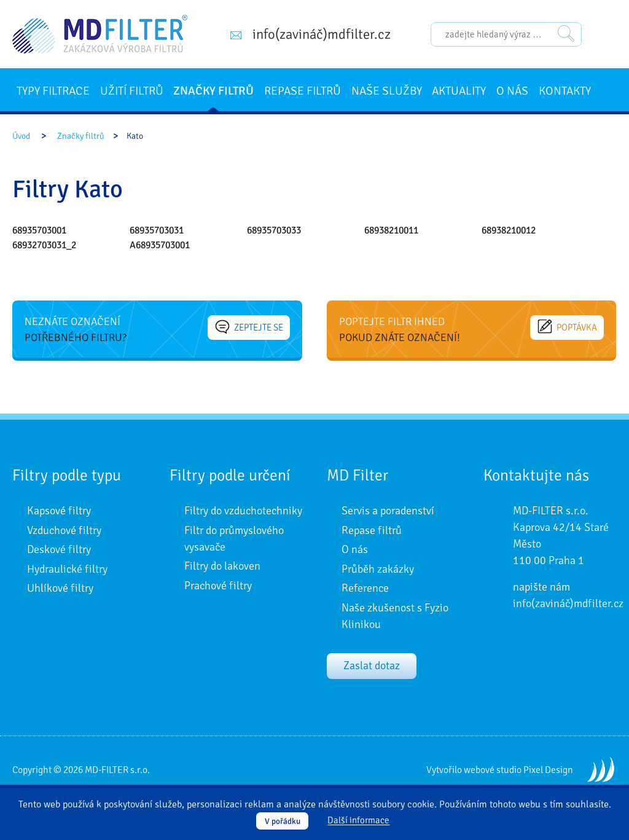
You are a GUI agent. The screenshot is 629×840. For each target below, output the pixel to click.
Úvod (21, 136)
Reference (365, 588)
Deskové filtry (59, 549)
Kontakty (565, 91)
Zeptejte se (249, 327)
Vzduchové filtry (64, 530)
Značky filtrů (213, 91)
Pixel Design (548, 770)
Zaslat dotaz (372, 665)
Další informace (358, 821)
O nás (512, 91)
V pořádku (283, 821)
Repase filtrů (303, 91)
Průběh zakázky (378, 569)
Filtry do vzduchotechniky (243, 511)
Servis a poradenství (388, 511)
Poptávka (568, 327)
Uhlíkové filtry (60, 588)
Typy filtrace (53, 91)
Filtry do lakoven (222, 566)
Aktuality (459, 91)
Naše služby (387, 91)
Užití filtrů (132, 91)
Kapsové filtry (59, 511)
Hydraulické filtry (67, 569)
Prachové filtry (218, 586)
